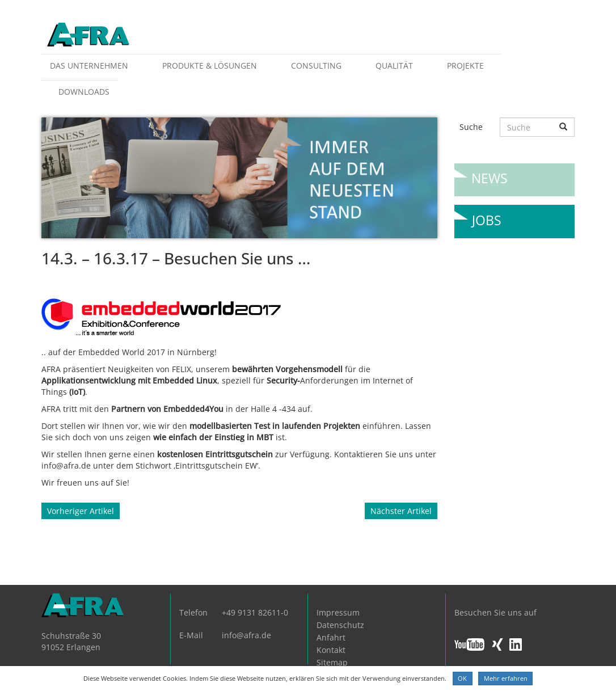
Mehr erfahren (506, 678)
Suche (471, 127)
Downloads (84, 92)
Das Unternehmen (89, 66)
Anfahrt (331, 637)
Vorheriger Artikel (81, 511)
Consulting (316, 66)
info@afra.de (246, 635)
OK (462, 678)
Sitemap (332, 662)
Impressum (338, 612)
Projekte (465, 66)
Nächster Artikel (401, 511)
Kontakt (331, 650)
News (490, 174)
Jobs (487, 216)
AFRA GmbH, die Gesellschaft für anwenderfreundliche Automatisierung (88, 35)
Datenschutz (340, 625)
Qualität (394, 66)
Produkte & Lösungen (210, 66)
